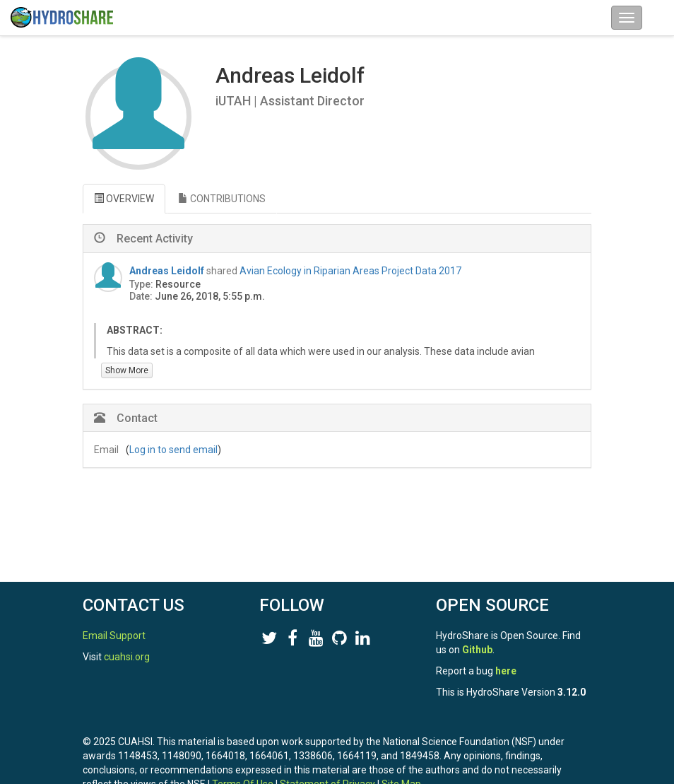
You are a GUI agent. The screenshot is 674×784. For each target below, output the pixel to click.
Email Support (114, 636)
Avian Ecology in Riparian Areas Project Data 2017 (350, 271)
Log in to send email (173, 450)
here (506, 671)
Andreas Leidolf (167, 271)
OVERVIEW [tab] (124, 199)
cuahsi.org (127, 657)
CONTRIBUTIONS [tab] (222, 199)
